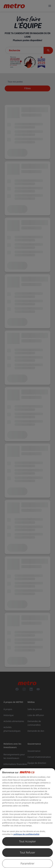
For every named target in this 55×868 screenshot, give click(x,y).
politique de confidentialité (26, 834)
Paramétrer (27, 863)
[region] (27, 818)
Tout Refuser (27, 852)
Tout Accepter (27, 841)
